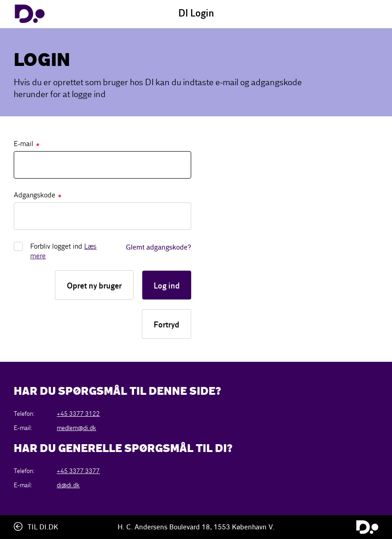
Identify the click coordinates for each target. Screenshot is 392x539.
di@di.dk (68, 485)
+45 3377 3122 (78, 414)
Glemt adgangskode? (158, 248)
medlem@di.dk (76, 428)
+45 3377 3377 (78, 471)
